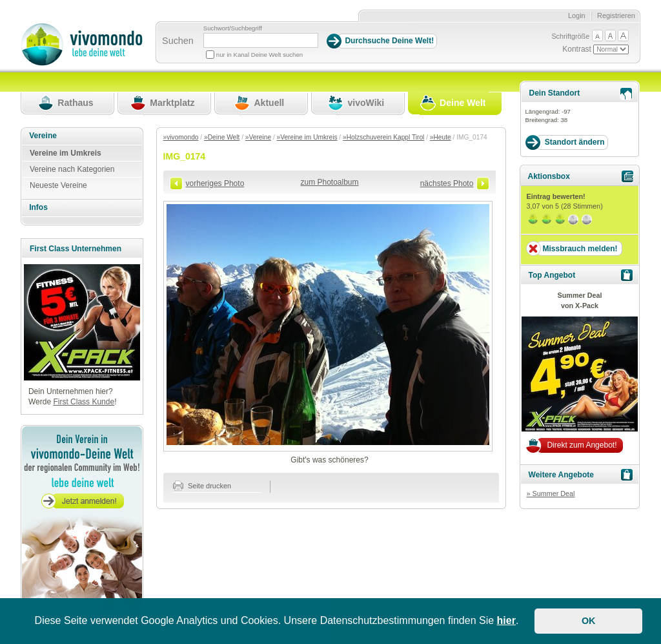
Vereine (43, 136)
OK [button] (589, 621)
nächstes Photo (447, 183)
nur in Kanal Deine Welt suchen (259, 55)
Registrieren (616, 16)
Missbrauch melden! (580, 249)
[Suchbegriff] (261, 40)
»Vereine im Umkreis (307, 137)
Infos (38, 207)
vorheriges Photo (215, 183)
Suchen (178, 41)
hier (506, 620)
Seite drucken (202, 486)
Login (577, 16)
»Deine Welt (222, 137)
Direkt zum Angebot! (582, 445)
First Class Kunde (84, 402)
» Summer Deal (550, 493)
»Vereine (258, 137)
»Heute (441, 137)
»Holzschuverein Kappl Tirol (383, 137)
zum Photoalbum (329, 182)
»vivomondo (181, 137)
